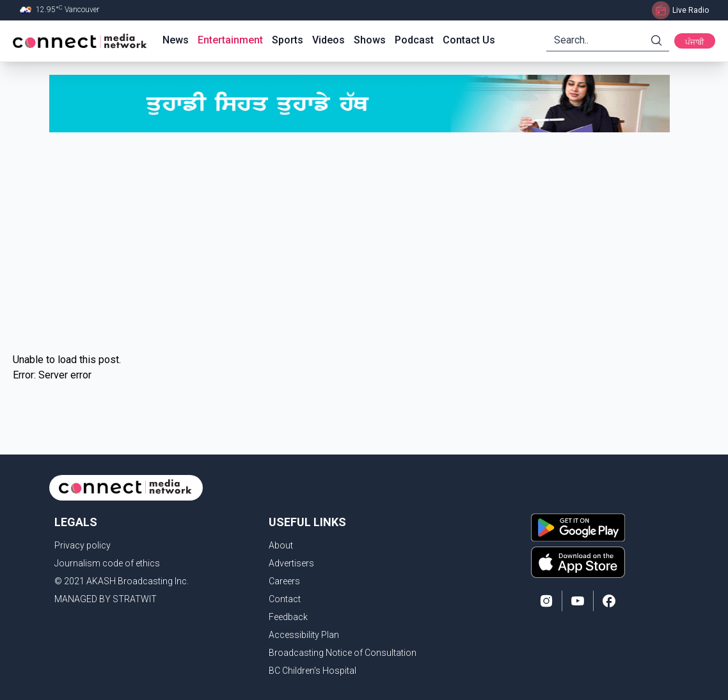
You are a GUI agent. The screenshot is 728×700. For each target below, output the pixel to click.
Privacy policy (83, 545)
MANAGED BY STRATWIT (106, 599)
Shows (370, 40)
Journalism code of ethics (107, 563)
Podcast (414, 40)
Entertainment (230, 40)
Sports (288, 40)
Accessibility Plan (304, 635)
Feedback (288, 617)
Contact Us (469, 40)
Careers (284, 581)
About (281, 545)
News (176, 40)
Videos (328, 40)
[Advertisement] (364, 242)
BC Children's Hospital (313, 671)
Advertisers (291, 563)
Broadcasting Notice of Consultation (343, 653)
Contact (285, 599)
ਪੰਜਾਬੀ (695, 42)
